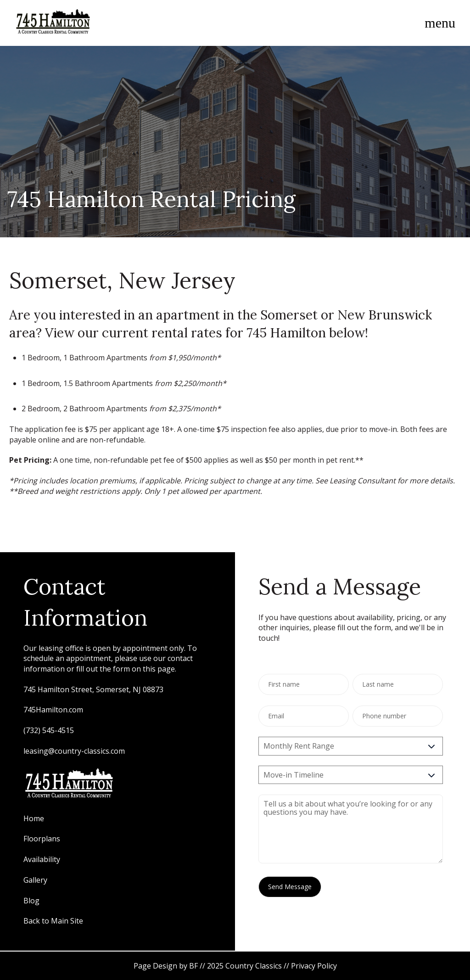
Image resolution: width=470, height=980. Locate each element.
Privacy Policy (314, 966)
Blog (31, 901)
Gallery (36, 880)
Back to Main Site (53, 921)
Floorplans (42, 839)
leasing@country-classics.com (74, 751)
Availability (42, 859)
